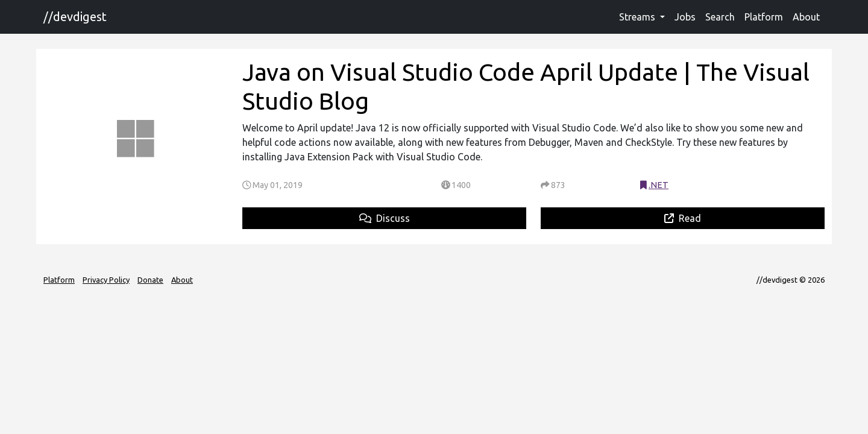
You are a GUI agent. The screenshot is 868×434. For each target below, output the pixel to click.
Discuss (385, 218)
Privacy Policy (106, 280)
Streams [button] (638, 17)
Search (720, 17)
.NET (659, 185)
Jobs (685, 17)
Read (683, 218)
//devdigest (75, 17)
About (806, 17)
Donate (150, 280)
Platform (764, 17)
